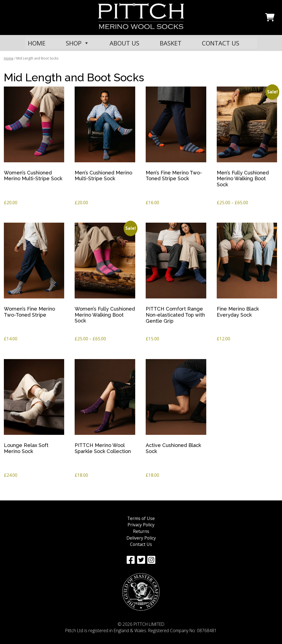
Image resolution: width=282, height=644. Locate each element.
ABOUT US (124, 43)
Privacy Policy (141, 525)
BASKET (171, 43)
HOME (37, 43)
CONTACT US (221, 43)
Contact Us (141, 544)
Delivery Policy (141, 538)
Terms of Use (141, 518)
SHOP (78, 43)
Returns (141, 531)
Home (9, 58)
